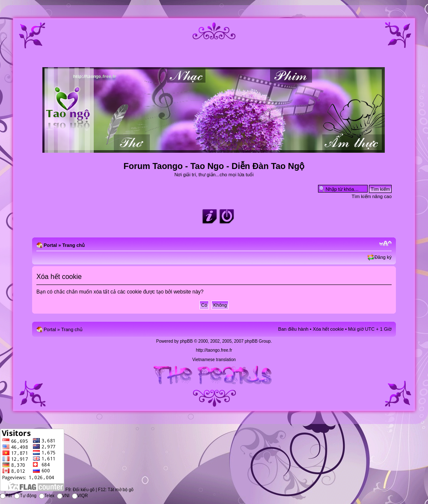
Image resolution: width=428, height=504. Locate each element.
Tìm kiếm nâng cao (372, 196)
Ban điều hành (293, 329)
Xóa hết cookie (328, 329)
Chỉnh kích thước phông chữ (385, 243)
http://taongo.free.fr (214, 350)
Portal (50, 245)
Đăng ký (383, 257)
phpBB (186, 341)
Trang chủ (73, 245)
